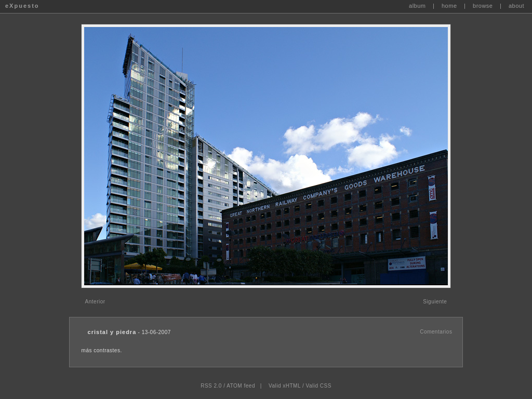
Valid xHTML (285, 386)
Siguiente (435, 302)
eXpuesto (22, 6)
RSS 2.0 (211, 386)
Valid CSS (318, 386)
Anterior (95, 302)
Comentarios (436, 332)
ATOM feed (241, 386)
